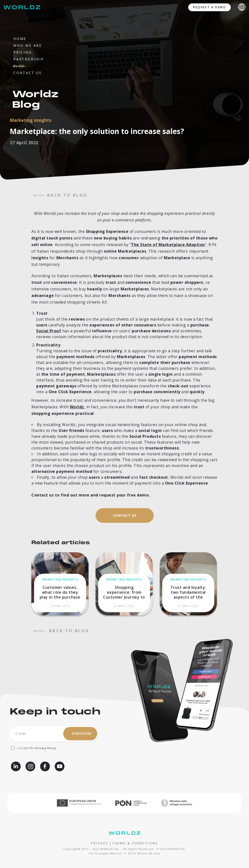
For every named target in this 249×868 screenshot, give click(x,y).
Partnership (29, 59)
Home (20, 39)
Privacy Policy (46, 748)
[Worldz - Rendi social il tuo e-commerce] (23, 7)
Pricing (23, 52)
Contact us (28, 73)
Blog (19, 66)
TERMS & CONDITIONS (135, 843)
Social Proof (49, 331)
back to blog (61, 195)
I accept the (37, 748)
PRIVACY (100, 843)
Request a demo (209, 7)
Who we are (28, 45)
